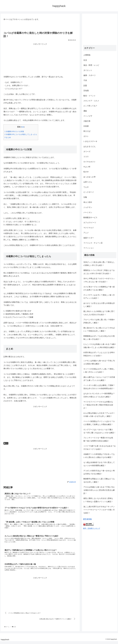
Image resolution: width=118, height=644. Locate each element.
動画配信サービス (90, 218)
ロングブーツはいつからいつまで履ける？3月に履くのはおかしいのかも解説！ (100, 431)
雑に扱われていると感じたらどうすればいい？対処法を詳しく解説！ (99, 329)
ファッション (89, 248)
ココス (86, 157)
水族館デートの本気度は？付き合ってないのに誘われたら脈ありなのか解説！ (99, 456)
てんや (86, 187)
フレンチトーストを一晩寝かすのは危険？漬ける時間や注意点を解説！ (98, 439)
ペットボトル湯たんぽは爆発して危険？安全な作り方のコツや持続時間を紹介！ (99, 387)
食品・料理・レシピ (91, 65)
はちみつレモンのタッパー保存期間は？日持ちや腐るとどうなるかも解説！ (99, 395)
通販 (85, 111)
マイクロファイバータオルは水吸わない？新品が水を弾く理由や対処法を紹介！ (98, 405)
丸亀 (85, 197)
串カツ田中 (88, 202)
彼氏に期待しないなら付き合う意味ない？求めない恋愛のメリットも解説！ (98, 500)
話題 (85, 86)
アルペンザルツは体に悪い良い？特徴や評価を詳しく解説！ (99, 321)
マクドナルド (89, 228)
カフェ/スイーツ (90, 223)
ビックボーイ (89, 192)
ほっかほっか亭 (90, 177)
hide (23, 127)
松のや (86, 172)
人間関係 (87, 55)
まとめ (8, 137)
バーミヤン (88, 212)
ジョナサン (88, 207)
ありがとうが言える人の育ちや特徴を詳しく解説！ (99, 305)
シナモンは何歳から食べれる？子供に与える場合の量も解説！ (99, 362)
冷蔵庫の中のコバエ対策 (14, 132)
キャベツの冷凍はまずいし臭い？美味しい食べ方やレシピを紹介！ (99, 370)
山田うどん (88, 182)
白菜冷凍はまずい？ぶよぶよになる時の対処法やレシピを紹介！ (99, 354)
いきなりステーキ (90, 141)
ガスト (86, 136)
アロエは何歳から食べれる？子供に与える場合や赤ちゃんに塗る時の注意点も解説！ (99, 490)
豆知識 (86, 91)
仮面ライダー (89, 238)
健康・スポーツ (90, 75)
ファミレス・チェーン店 (93, 243)
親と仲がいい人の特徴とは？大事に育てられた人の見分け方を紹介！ (99, 313)
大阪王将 (87, 121)
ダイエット (88, 70)
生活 (6, 443)
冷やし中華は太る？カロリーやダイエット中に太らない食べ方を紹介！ (99, 280)
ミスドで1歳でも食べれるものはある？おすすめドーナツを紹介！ (100, 448)
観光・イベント (90, 96)
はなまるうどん (90, 146)
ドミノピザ (88, 116)
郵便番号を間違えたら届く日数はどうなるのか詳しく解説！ (99, 480)
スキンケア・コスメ (91, 101)
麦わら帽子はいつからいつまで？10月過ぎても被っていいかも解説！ (99, 379)
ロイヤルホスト (90, 162)
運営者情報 (87, 519)
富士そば (87, 131)
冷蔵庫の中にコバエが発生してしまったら (21, 134)
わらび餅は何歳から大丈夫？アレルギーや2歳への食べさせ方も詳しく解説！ (99, 415)
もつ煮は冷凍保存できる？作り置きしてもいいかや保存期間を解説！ (99, 464)
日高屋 (86, 126)
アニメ (86, 233)
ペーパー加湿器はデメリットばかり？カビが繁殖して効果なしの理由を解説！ (99, 423)
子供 (85, 80)
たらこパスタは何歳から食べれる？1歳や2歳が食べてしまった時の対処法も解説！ (100, 346)
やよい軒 (87, 167)
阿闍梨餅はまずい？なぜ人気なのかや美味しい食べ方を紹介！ (99, 338)
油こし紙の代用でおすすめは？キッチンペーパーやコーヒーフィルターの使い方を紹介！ (99, 510)
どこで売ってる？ (90, 106)
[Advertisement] (40, 59)
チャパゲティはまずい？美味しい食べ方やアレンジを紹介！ (99, 297)
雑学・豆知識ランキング (92, 528)
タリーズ (87, 152)
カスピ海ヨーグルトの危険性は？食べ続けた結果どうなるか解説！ (99, 288)
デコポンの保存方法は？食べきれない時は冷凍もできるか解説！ (99, 472)
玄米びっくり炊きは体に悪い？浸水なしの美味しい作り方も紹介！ (99, 264)
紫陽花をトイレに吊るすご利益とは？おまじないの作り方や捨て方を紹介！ (99, 272)
